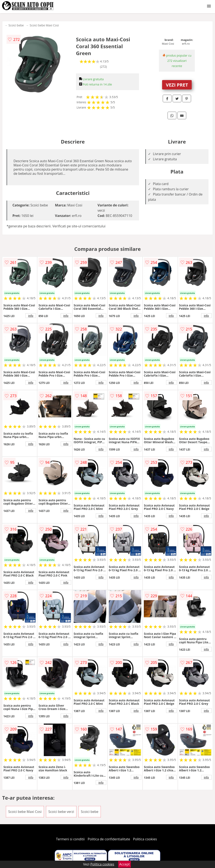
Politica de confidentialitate (109, 839)
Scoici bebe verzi (61, 812)
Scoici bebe (16, 25)
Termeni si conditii (70, 839)
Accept (125, 864)
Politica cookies (145, 839)
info (31, 316)
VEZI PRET (177, 85)
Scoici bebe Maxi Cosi (44, 25)
